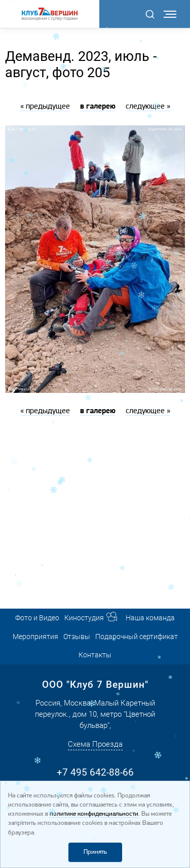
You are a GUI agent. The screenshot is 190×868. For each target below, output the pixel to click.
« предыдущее (45, 107)
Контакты (95, 655)
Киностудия (84, 618)
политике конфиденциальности (94, 814)
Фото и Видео (37, 618)
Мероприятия (35, 637)
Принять (95, 852)
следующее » (148, 107)
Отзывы (77, 637)
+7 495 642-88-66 (95, 772)
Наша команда (150, 618)
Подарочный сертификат (137, 637)
